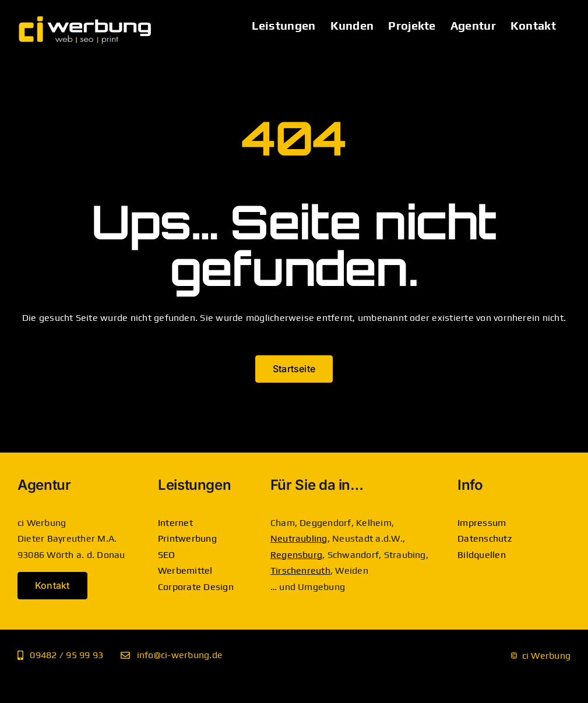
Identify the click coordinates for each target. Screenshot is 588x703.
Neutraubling (299, 538)
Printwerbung (187, 538)
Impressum (482, 523)
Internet (175, 523)
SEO (167, 555)
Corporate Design (196, 587)
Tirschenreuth (300, 570)
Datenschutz (485, 538)
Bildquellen (482, 555)
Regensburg (296, 555)
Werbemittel (185, 570)
